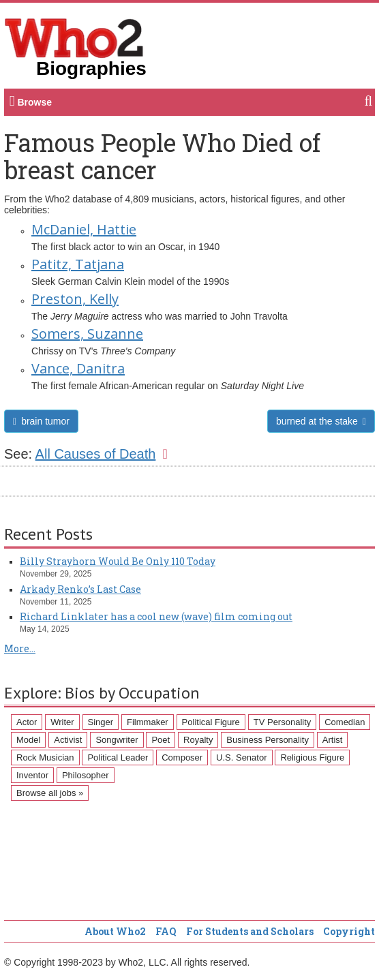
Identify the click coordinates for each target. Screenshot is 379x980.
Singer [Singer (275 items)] (101, 722)
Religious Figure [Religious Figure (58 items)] (312, 757)
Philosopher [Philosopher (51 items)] (86, 775)
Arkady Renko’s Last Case (80, 589)
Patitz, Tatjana (78, 264)
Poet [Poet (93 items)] (161, 740)
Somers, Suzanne (87, 334)
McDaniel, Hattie (84, 229)
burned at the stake (321, 421)
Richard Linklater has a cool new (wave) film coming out (156, 616)
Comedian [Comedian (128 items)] (345, 722)
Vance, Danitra (78, 368)
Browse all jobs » (50, 793)
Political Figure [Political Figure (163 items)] (211, 722)
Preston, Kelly (75, 299)
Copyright (349, 931)
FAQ (166, 931)
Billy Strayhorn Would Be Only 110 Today (118, 561)
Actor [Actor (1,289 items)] (27, 722)
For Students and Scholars (250, 931)
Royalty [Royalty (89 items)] (198, 740)
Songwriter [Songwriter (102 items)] (117, 740)
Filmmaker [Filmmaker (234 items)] (148, 722)
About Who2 (115, 931)
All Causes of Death (102, 454)
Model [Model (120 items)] (28, 740)
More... (20, 648)
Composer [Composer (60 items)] (182, 757)
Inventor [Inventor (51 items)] (32, 775)
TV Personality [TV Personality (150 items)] (283, 722)
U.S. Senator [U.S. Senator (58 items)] (241, 757)
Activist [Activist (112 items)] (68, 740)
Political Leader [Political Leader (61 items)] (118, 757)
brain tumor (41, 421)
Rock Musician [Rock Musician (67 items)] (45, 757)
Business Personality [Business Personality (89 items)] (268, 740)
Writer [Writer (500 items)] (62, 722)
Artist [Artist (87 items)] (333, 740)
